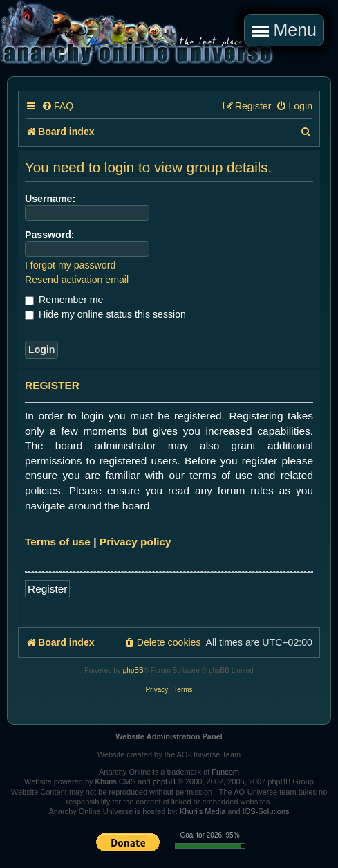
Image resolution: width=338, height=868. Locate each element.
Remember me (64, 300)
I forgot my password (70, 265)
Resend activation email (77, 280)
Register (47, 589)
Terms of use (58, 542)
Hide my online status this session (105, 314)
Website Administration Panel (169, 736)
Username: (50, 199)
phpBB (133, 670)
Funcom (225, 772)
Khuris (106, 781)
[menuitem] (57, 106)
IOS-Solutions (266, 811)
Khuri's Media (203, 811)
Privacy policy (135, 542)
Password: (50, 235)
